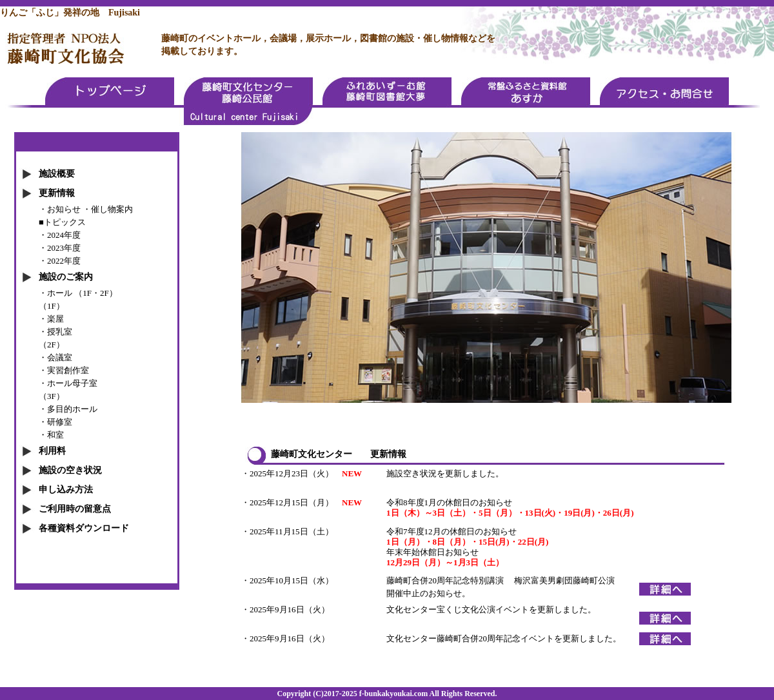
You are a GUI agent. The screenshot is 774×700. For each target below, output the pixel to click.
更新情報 (57, 193)
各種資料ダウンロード (84, 528)
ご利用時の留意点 (75, 509)
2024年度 (64, 235)
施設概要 (57, 174)
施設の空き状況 (70, 470)
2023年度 (64, 248)
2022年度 (64, 261)
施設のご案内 (66, 277)
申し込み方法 (66, 490)
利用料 (52, 451)
